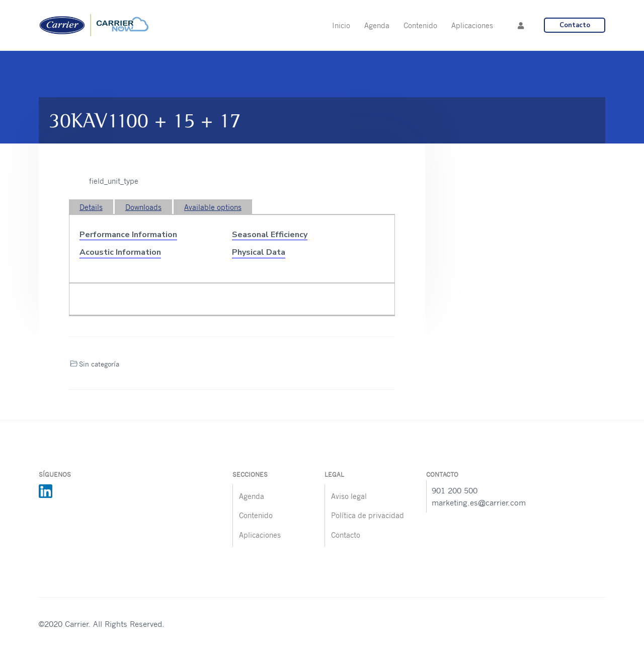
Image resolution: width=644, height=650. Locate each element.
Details (91, 207)
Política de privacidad (368, 515)
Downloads (143, 207)
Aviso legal (349, 496)
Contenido (256, 515)
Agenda (252, 496)
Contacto (575, 25)
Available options (213, 207)
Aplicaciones (260, 535)
